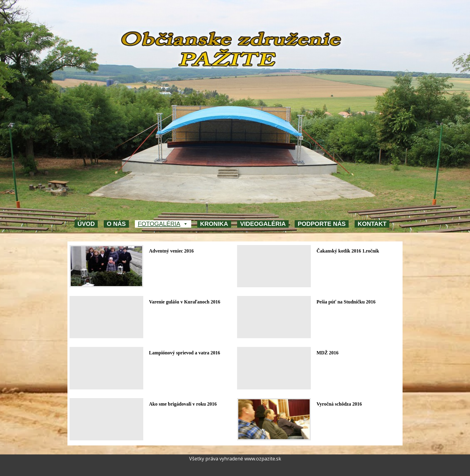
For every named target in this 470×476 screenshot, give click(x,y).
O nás (116, 224)
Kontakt (372, 224)
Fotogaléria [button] (163, 224)
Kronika (214, 224)
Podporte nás (322, 224)
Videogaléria (263, 224)
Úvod (86, 224)
